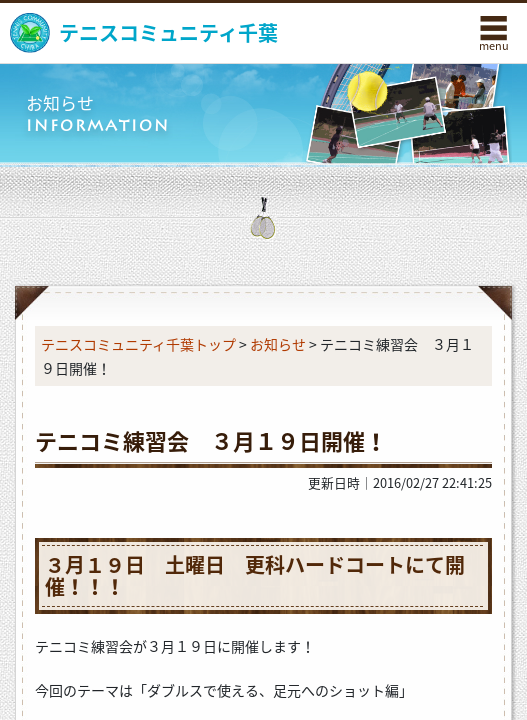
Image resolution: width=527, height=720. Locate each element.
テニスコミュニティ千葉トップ (138, 344)
